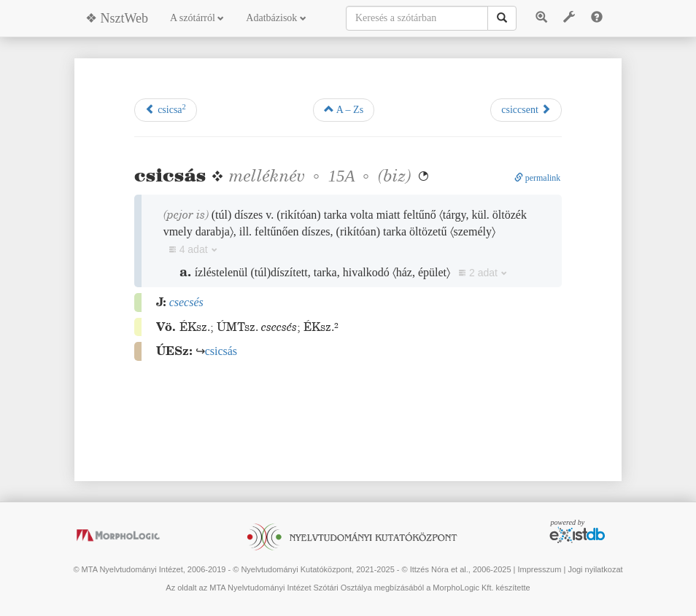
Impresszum (539, 569)
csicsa (166, 109)
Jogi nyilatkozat (595, 569)
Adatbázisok (276, 18)
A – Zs (344, 109)
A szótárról (197, 18)
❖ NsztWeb (117, 18)
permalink (538, 178)
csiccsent (526, 109)
